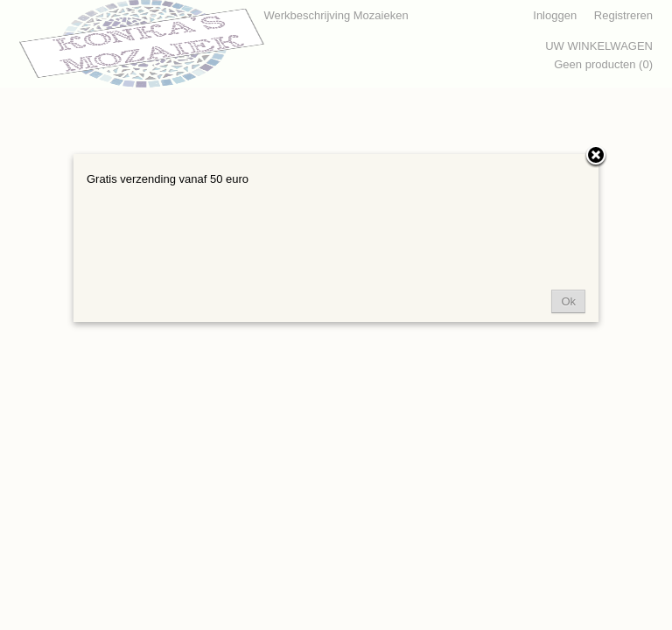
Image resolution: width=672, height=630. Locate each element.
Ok (568, 301)
